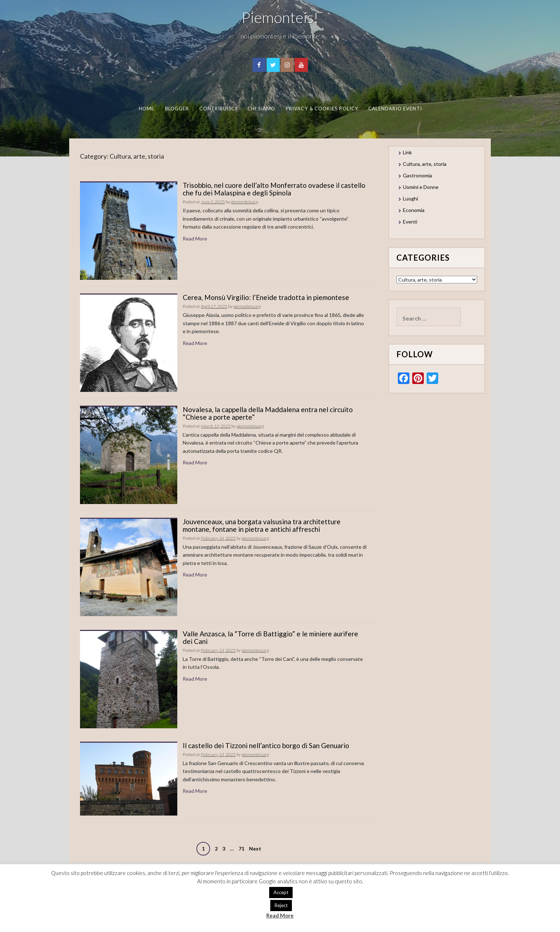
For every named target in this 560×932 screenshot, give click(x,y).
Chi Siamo (261, 109)
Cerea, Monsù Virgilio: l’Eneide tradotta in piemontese (266, 297)
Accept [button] (281, 892)
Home (146, 109)
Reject (281, 905)
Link (407, 152)
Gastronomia (417, 175)
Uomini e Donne (421, 187)
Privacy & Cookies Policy (322, 109)
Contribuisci (218, 109)
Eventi (410, 222)
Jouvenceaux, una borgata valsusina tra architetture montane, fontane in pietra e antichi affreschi (262, 525)
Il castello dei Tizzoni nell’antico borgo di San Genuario (266, 745)
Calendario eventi (395, 109)
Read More (195, 238)
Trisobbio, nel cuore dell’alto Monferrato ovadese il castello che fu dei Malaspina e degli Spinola (274, 189)
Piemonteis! (280, 17)
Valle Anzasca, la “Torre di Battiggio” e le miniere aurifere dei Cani (270, 637)
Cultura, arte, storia (425, 164)
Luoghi (410, 198)
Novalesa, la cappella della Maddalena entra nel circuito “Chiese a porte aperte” (268, 413)
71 (241, 849)
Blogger (177, 109)
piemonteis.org (244, 202)
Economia (414, 210)
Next (255, 849)
